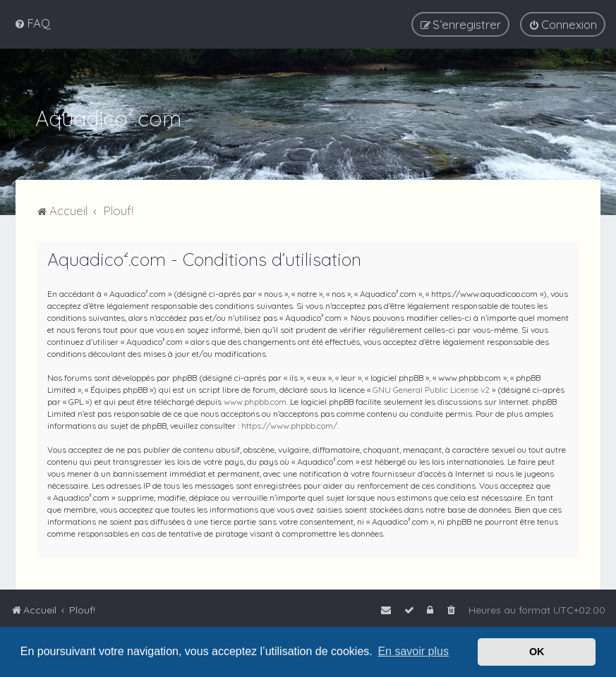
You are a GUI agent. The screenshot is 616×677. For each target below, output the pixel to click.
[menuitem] (32, 23)
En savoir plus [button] (413, 651)
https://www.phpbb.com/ (289, 426)
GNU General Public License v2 (431, 390)
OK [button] (537, 652)
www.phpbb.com (255, 402)
